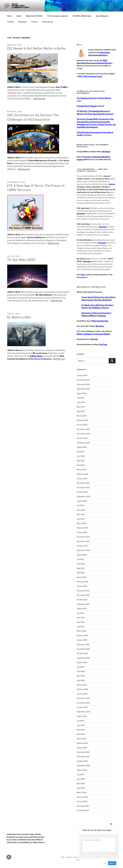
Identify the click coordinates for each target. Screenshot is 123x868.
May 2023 (81, 514)
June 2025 (81, 402)
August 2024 (82, 447)
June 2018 (81, 779)
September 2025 (83, 389)
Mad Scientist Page (100, 321)
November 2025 (83, 384)
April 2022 (81, 573)
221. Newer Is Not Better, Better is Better (37, 48)
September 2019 (83, 712)
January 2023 (82, 532)
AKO (63, 857)
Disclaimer (23, 22)
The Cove (94, 339)
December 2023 (83, 483)
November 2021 (83, 595)
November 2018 (83, 757)
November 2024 (83, 434)
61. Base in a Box (19, 317)
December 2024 (83, 429)
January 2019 (82, 748)
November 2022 (83, 541)
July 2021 (80, 613)
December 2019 (83, 698)
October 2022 (82, 546)
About (19, 16)
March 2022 (81, 577)
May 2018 (81, 784)
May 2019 (81, 730)
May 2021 (81, 622)
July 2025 (80, 398)
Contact (10, 22)
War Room (100, 326)
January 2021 (82, 640)
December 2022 (83, 537)
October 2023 (82, 492)
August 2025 (82, 393)
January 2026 (82, 375)
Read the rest (39, 99)
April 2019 (81, 734)
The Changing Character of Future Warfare (94, 98)
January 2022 (82, 586)
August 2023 (82, 501)
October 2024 (82, 438)
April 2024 (81, 465)
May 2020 (81, 676)
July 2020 (81, 667)
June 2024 (81, 456)
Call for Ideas (36, 356)
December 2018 (83, 752)
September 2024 (83, 443)
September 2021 (83, 604)
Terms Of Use (48, 22)
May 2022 (81, 568)
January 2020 (82, 694)
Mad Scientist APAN (34, 16)
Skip (105, 863)
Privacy (35, 22)
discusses (81, 213)
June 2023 (81, 510)
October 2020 (82, 653)
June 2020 (81, 671)
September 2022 (83, 550)
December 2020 (83, 644)
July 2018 (80, 775)
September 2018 (83, 766)
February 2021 (82, 635)
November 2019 (83, 703)
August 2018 (82, 770)
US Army (69, 857)
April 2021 (81, 627)
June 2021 (81, 618)
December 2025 (83, 380)
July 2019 (80, 721)
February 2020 (82, 689)
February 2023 (82, 528)
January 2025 (82, 425)
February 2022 (82, 582)
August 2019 (82, 716)
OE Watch (106, 152)
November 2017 (83, 810)
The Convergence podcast (57, 16)
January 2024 (82, 478)
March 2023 (82, 523)
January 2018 (82, 801)
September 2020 (83, 658)
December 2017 (83, 806)
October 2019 (82, 707)
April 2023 (81, 519)
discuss (112, 184)
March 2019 (81, 739)
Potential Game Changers (87, 106)
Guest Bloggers (102, 16)
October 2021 (82, 600)
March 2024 (82, 470)
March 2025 (82, 416)
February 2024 (82, 474)
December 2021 (83, 591)
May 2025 (81, 407)
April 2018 (81, 788)
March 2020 (82, 685)
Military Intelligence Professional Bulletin (93, 334)
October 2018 (82, 761)
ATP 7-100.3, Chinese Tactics (90, 76)
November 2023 (83, 487)
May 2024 (81, 461)
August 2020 (82, 662)
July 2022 (80, 559)
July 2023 (80, 505)
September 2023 (83, 496)
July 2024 (80, 452)
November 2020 (83, 649)
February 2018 (82, 797)
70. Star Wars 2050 (21, 260)
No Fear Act (78, 857)
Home (10, 16)
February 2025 (82, 420)
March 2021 (81, 631)
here (83, 275)
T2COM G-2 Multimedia (82, 16)
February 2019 (82, 743)
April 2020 (81, 680)
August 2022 (82, 555)
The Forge (103, 344)
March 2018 (81, 792)
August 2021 (82, 609)
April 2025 (81, 411)
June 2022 (81, 564)
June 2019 (81, 725)
